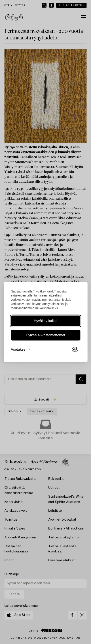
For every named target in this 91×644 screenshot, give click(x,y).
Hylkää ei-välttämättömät (45, 335)
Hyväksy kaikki (45, 321)
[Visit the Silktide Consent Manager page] (75, 350)
